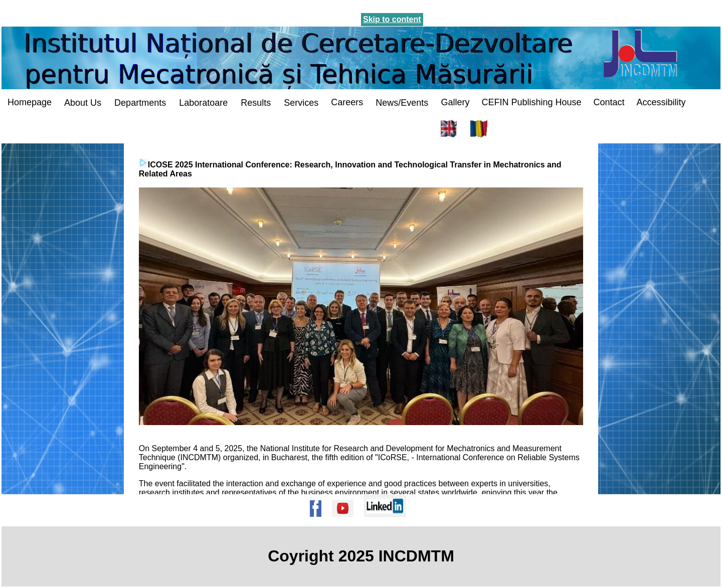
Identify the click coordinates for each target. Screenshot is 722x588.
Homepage (30, 102)
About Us (83, 103)
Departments (140, 103)
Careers (347, 102)
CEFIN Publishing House (531, 102)
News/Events (402, 103)
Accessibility (661, 102)
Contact (609, 102)
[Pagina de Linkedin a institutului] (388, 522)
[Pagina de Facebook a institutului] (319, 522)
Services (301, 103)
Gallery (455, 102)
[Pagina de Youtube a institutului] (346, 522)
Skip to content (392, 19)
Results (256, 103)
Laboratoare (203, 103)
